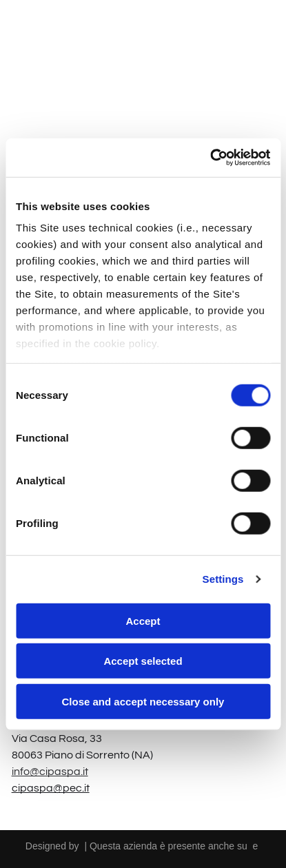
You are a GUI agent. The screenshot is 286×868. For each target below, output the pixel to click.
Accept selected (143, 661)
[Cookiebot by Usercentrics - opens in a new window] (210, 158)
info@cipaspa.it (50, 772)
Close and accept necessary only (143, 701)
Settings (223, 579)
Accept (143, 620)
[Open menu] (258, 32)
